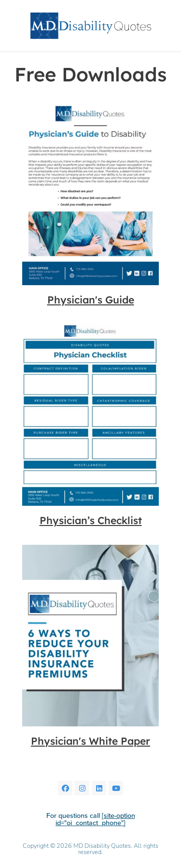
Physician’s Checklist (91, 520)
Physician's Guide (91, 300)
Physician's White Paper (90, 741)
